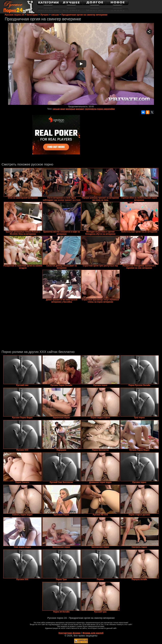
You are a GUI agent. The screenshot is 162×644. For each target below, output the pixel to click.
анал (63, 109)
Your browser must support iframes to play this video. (81, 64)
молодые (70, 109)
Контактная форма (70, 633)
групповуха (91, 109)
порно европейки (106, 109)
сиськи (56, 109)
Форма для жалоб (93, 633)
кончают (80, 109)
